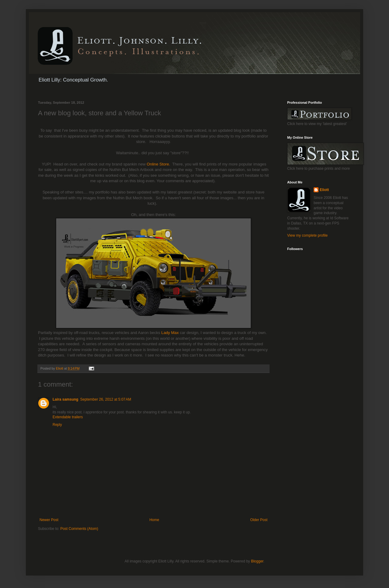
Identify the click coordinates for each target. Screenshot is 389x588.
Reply (57, 425)
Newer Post (49, 520)
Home (154, 520)
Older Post (259, 520)
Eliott (324, 190)
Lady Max (170, 333)
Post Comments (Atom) (79, 529)
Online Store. (158, 164)
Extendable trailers (68, 417)
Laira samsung (65, 399)
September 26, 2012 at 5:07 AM (106, 399)
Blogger (257, 561)
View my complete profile (307, 235)
